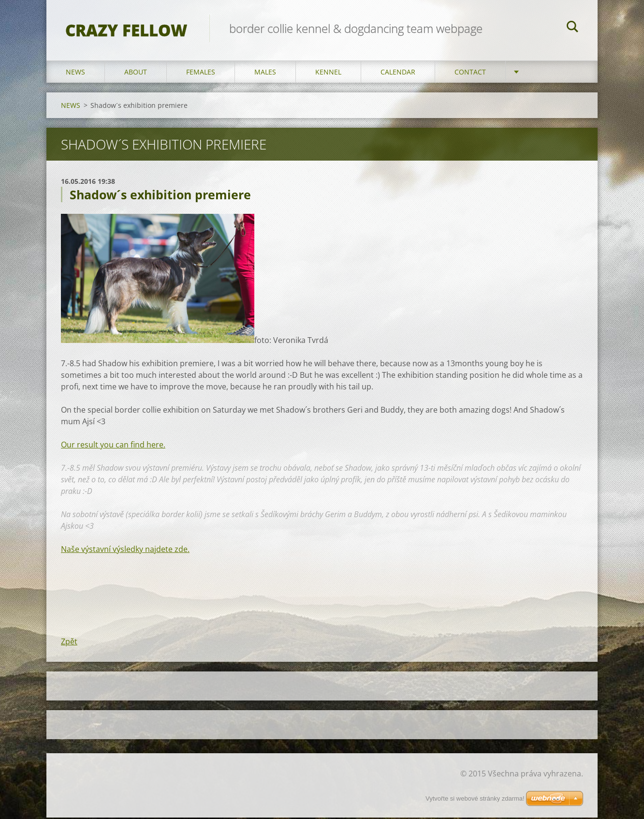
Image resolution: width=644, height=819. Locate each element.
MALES (265, 73)
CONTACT (470, 73)
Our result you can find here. (113, 446)
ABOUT (136, 73)
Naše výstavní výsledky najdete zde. (125, 551)
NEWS (75, 73)
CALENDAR (398, 73)
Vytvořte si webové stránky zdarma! (475, 798)
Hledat (572, 28)
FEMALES (201, 73)
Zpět (69, 643)
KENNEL (328, 73)
